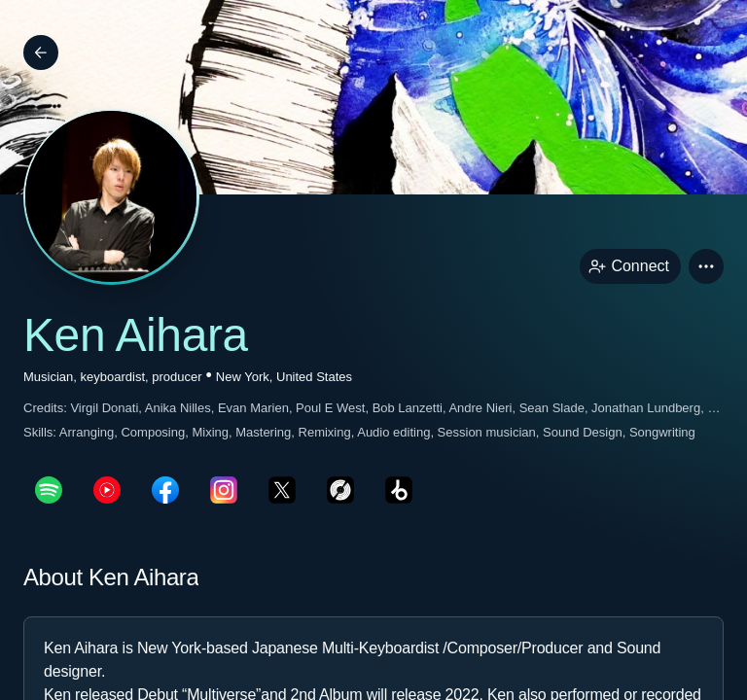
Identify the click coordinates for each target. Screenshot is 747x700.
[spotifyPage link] (49, 490)
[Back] (41, 52)
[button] (706, 266)
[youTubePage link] (107, 490)
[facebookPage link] (165, 490)
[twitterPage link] (282, 490)
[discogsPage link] (340, 490)
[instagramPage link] (224, 490)
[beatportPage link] (399, 490)
